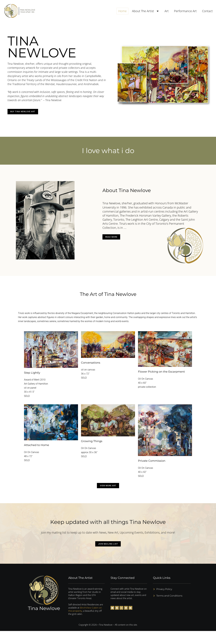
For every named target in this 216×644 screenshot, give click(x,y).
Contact (207, 11)
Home (122, 11)
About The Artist (146, 11)
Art (167, 11)
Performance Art (185, 11)
